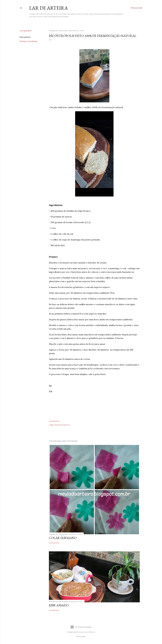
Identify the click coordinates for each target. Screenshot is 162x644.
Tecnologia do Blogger (81, 627)
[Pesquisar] (137, 8)
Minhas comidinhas (29, 41)
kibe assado (59, 605)
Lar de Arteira (48, 8)
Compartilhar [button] (26, 31)
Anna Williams (89, 632)
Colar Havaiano (63, 538)
